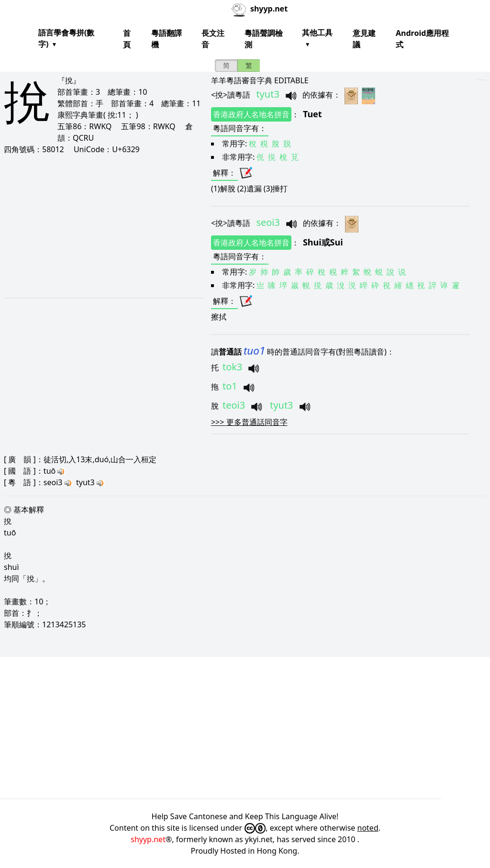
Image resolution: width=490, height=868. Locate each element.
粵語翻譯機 (167, 39)
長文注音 (213, 39)
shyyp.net (148, 839)
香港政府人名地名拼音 (251, 114)
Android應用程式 (422, 39)
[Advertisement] (100, 226)
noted (368, 828)
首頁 (127, 39)
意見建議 (364, 39)
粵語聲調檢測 (264, 39)
